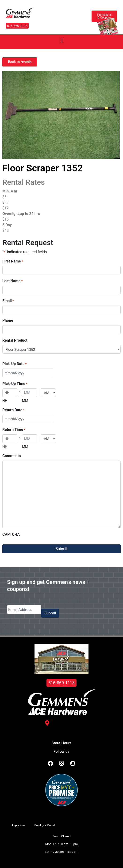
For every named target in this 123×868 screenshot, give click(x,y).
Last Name (12, 281)
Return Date (13, 410)
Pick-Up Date (14, 364)
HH (5, 401)
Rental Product (15, 340)
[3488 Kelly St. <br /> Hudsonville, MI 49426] (47, 723)
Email (8, 301)
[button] (61, 41)
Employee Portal (45, 825)
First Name (13, 261)
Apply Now (18, 825)
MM (25, 401)
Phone (8, 320)
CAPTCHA (11, 534)
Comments (12, 456)
